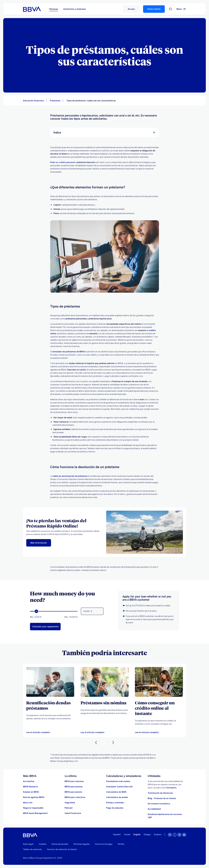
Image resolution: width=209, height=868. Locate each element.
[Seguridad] (70, 803)
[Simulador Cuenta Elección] (119, 787)
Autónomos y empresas (75, 9)
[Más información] (39, 543)
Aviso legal (28, 844)
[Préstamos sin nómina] (105, 703)
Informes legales (82, 844)
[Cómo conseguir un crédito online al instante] (159, 708)
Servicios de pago (104, 844)
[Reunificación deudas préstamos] (50, 705)
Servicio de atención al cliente (62, 849)
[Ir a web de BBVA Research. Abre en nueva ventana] (30, 787)
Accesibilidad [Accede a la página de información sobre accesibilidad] (154, 809)
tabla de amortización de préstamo (70, 476)
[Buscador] (171, 9)
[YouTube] (184, 835)
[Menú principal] (181, 9)
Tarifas (121, 844)
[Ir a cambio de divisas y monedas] (115, 803)
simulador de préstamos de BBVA (68, 352)
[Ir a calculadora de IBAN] (116, 792)
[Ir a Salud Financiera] (73, 813)
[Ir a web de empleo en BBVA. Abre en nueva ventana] (31, 792)
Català (127, 834)
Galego (147, 834)
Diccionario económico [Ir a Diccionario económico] (159, 804)
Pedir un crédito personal (62, 162)
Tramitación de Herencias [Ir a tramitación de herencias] (160, 793)
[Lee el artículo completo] (38, 732)
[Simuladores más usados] (118, 781)
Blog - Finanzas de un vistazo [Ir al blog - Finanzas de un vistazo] (162, 798)
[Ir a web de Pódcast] (69, 808)
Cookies (42, 844)
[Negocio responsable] (33, 808)
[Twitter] (175, 835)
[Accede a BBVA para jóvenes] (74, 787)
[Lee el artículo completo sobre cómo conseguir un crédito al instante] (159, 682)
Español (117, 834)
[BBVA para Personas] (32, 9)
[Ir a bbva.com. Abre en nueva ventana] (28, 803)
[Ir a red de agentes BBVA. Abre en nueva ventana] (34, 797)
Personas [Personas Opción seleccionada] (54, 9)
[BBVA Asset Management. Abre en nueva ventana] (35, 813)
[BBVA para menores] (74, 781)
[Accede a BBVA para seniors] (73, 792)
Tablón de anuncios (32, 849)
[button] (131, 9)
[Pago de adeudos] (115, 808)
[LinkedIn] (179, 835)
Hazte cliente (154, 9)
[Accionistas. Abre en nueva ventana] (29, 781)
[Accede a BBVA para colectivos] (75, 797)
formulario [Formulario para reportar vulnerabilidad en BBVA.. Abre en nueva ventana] (171, 788)
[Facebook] (170, 835)
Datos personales (60, 844)
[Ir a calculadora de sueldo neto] (117, 797)
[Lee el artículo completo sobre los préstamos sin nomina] (105, 682)
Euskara (158, 834)
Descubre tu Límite (77, 370)
